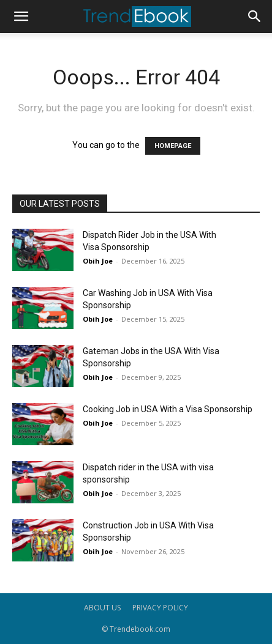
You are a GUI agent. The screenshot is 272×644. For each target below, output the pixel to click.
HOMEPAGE (173, 146)
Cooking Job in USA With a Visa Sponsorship (168, 409)
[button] (21, 17)
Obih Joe (98, 261)
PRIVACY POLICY (160, 608)
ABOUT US (102, 608)
